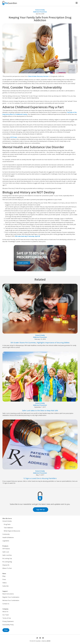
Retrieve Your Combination (11, 600)
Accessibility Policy (8, 625)
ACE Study (14, 137)
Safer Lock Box (7, 555)
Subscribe (6, 586)
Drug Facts (7, 524)
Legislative (6, 541)
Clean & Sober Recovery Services (38, 76)
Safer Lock (6, 552)
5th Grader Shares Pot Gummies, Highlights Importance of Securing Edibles (40, 343)
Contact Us (6, 604)
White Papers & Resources (12, 531)
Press (4, 579)
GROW (49, 641)
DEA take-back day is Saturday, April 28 (27, 236)
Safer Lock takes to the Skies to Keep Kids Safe (40, 410)
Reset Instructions (8, 594)
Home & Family (40, 10)
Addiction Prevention (40, 12)
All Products (6, 549)
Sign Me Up (41, 510)
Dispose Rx (6, 565)
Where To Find (7, 568)
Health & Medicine (8, 537)
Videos (5, 583)
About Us (5, 612)
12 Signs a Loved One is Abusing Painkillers (40, 478)
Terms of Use (7, 618)
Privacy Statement (8, 621)
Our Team (6, 615)
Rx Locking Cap (7, 558)
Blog (4, 576)
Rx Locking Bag (7, 562)
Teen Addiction (8, 528)
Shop (6, 630)
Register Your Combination (11, 597)
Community (6, 534)
